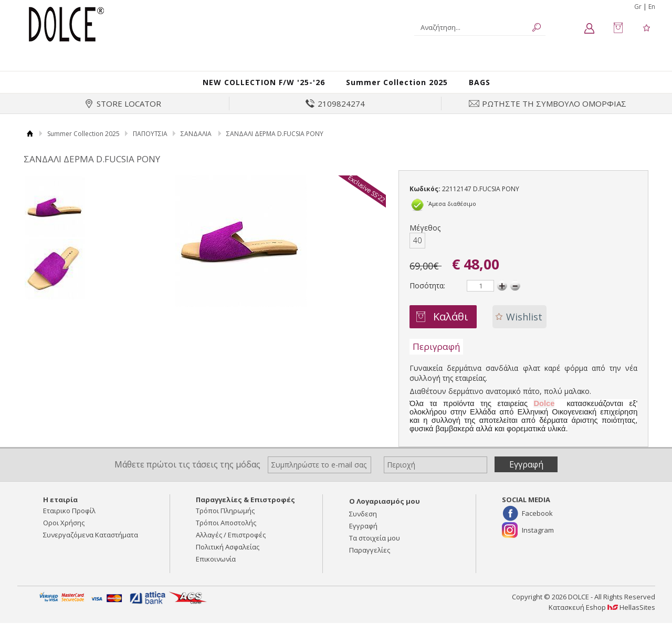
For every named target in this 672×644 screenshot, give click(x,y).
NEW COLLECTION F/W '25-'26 (257, 87)
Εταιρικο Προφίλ (69, 522)
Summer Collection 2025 (407, 87)
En (652, 7)
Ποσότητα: (427, 296)
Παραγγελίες (370, 561)
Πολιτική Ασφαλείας (228, 558)
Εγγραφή (363, 537)
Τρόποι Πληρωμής (225, 522)
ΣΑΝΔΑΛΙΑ (196, 144)
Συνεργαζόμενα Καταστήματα (91, 546)
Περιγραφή (436, 357)
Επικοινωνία (216, 570)
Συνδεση (363, 525)
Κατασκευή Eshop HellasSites (602, 618)
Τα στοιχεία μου (375, 549)
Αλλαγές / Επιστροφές (231, 546)
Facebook (537, 524)
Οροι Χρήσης (64, 534)
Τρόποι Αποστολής (226, 534)
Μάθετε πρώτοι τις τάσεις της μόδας (187, 475)
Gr (638, 7)
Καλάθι (451, 327)
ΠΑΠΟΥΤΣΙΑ (150, 144)
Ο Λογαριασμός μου (385, 512)
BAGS (497, 87)
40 (417, 251)
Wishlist (524, 327)
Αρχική (30, 144)
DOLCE (66, 24)
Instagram (538, 541)
